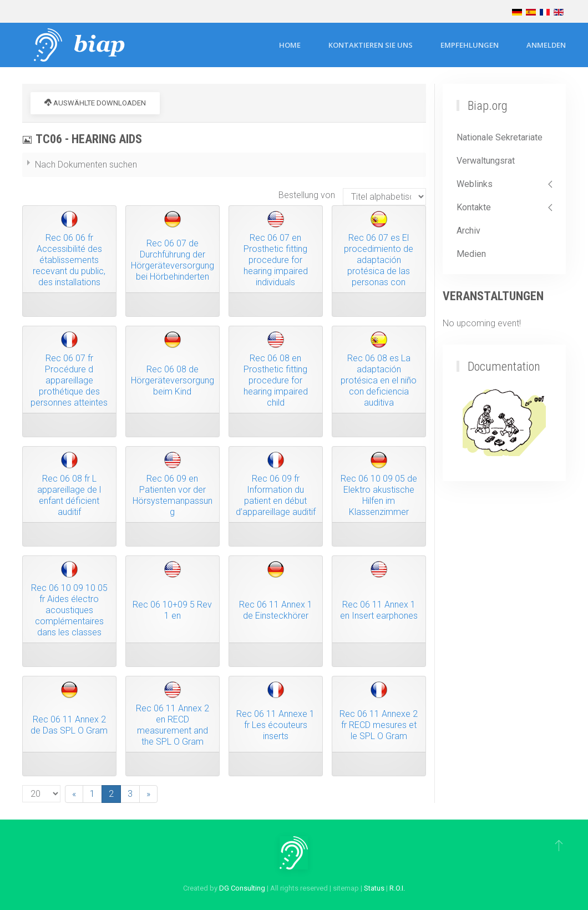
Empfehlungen (470, 45)
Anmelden (546, 45)
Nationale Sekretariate (500, 137)
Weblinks (475, 184)
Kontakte (474, 207)
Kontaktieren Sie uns (371, 45)
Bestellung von (307, 195)
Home (290, 45)
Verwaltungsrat (486, 161)
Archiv (468, 231)
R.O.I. (397, 888)
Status (374, 888)
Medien (471, 254)
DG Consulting (242, 888)
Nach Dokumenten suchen (86, 165)
